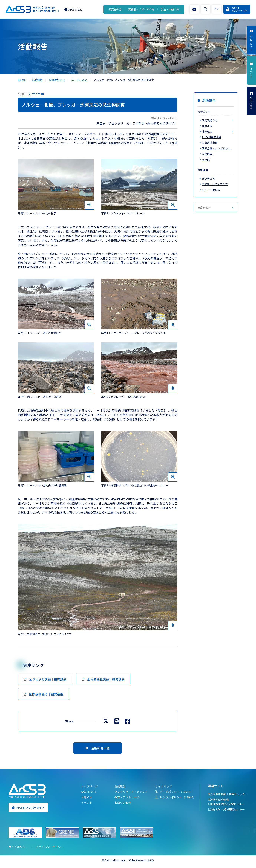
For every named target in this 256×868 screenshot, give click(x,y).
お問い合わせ (120, 806)
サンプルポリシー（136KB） (175, 800)
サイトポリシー (21, 849)
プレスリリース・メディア (129, 795)
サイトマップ (161, 789)
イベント (84, 806)
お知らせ (84, 800)
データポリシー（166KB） (174, 795)
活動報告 (118, 789)
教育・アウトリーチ (124, 800)
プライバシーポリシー (52, 849)
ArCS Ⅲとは (86, 795)
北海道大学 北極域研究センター (224, 812)
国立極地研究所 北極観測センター (225, 797)
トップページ (87, 789)
